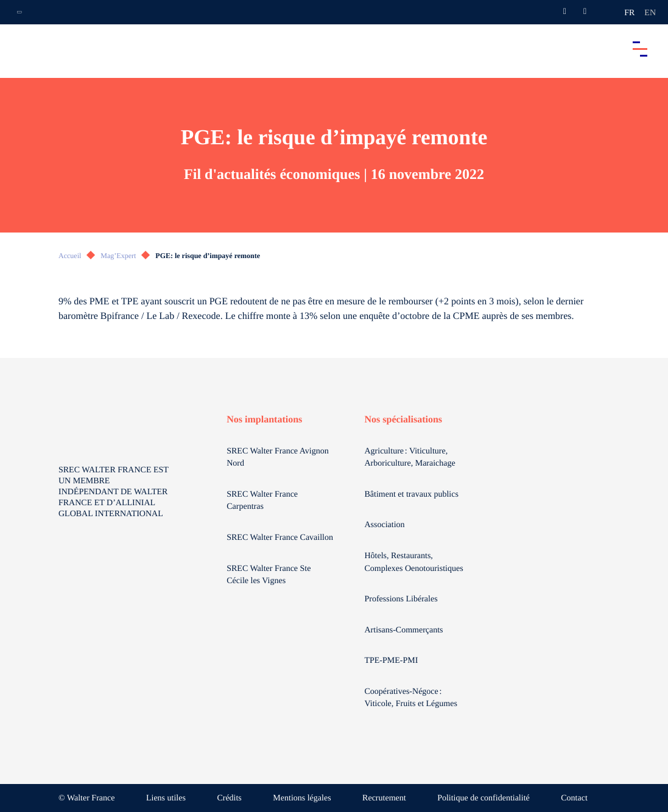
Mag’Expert (118, 256)
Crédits (229, 798)
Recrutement (384, 798)
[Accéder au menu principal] (640, 49)
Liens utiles (166, 798)
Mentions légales (302, 798)
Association (384, 525)
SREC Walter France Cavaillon (280, 538)
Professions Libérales (402, 599)
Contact (574, 798)
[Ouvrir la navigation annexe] (19, 12)
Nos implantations (264, 420)
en (650, 13)
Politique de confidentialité (483, 798)
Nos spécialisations (403, 420)
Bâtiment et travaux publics (411, 495)
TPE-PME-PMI (392, 661)
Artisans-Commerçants (405, 630)
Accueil (70, 256)
